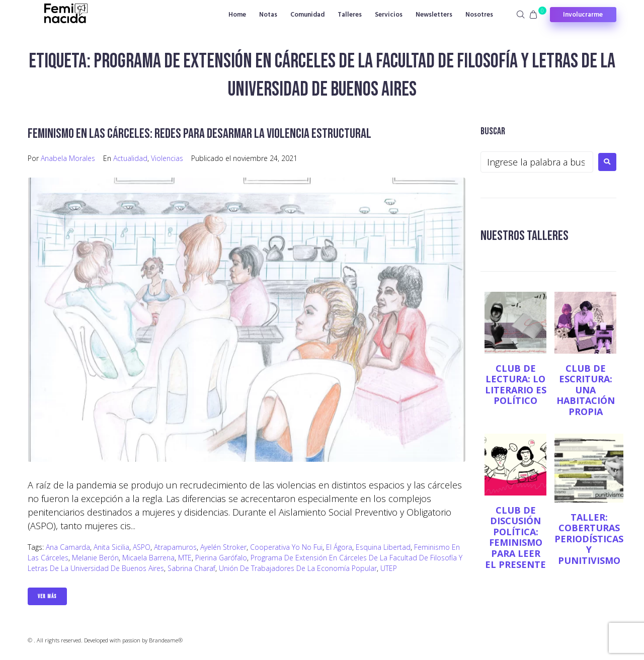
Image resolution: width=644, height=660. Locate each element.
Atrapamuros (175, 547)
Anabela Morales (68, 158)
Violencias (167, 158)
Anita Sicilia (111, 547)
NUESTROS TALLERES (525, 236)
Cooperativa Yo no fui (286, 547)
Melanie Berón (95, 557)
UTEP (389, 568)
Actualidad (130, 158)
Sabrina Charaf (191, 568)
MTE (185, 557)
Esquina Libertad (383, 547)
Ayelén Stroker (223, 547)
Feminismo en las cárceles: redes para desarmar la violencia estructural (201, 134)
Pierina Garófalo (221, 557)
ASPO (142, 547)
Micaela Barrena (148, 557)
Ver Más (47, 596)
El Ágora (339, 547)
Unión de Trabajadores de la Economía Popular (298, 568)
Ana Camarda (68, 547)
